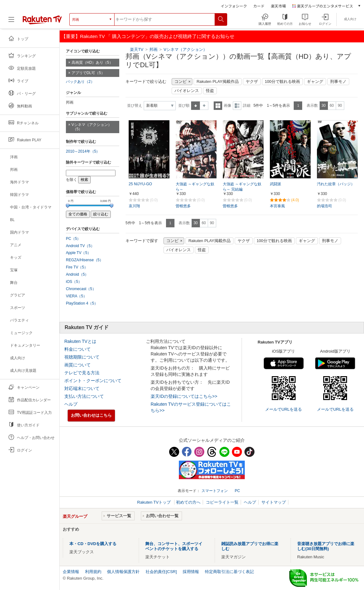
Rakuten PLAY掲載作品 (217, 82)
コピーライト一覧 (222, 502)
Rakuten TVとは (80, 341)
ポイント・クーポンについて (93, 381)
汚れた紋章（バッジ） (336, 184)
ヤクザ (252, 82)
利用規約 (93, 572)
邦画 (153, 49)
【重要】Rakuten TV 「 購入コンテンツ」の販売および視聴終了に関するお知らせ (148, 36)
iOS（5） (74, 282)
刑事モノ (338, 82)
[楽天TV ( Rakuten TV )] (42, 19)
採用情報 (191, 572)
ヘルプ (71, 404)
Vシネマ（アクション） (185, 49)
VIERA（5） (76, 296)
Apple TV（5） (78, 253)
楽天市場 (278, 6)
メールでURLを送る (284, 409)
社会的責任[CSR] (161, 572)
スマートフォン (215, 491)
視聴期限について (82, 357)
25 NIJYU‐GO (140, 184)
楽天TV (137, 49)
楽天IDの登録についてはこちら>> (184, 396)
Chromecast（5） (81, 289)
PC (237, 491)
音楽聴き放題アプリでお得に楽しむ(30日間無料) (326, 546)
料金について (78, 349)
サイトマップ (274, 502)
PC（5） (73, 239)
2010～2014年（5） (83, 151)
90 (340, 106)
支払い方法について (84, 396)
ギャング (315, 82)
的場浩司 (324, 206)
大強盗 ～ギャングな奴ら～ (195, 187)
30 (323, 106)
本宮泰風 (277, 206)
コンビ (181, 82)
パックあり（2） (80, 82)
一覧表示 (218, 106)
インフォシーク (234, 6)
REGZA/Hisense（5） (85, 260)
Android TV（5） (80, 246)
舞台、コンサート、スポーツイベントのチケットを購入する (174, 546)
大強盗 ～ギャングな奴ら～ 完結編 (242, 187)
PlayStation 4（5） (82, 303)
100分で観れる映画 (282, 82)
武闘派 (276, 184)
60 (332, 106)
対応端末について (82, 388)
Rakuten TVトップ (155, 502)
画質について (78, 365)
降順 (204, 106)
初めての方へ (188, 502)
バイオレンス (187, 91)
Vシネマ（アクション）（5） (92, 127)
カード (259, 6)
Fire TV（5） (77, 267)
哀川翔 (134, 206)
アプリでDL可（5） (88, 73)
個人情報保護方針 (123, 572)
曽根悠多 (183, 206)
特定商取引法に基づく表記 (229, 572)
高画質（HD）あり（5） (92, 62)
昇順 (195, 106)
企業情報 (71, 572)
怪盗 (210, 91)
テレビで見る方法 (82, 373)
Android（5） (77, 274)
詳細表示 (237, 106)
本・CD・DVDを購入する (93, 544)
